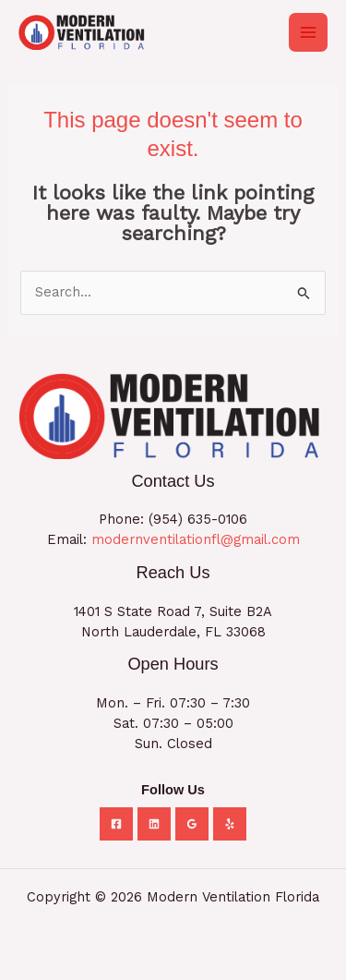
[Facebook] (116, 824)
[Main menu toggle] (308, 32)
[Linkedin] (154, 824)
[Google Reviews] (192, 824)
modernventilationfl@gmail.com (196, 539)
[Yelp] (230, 824)
